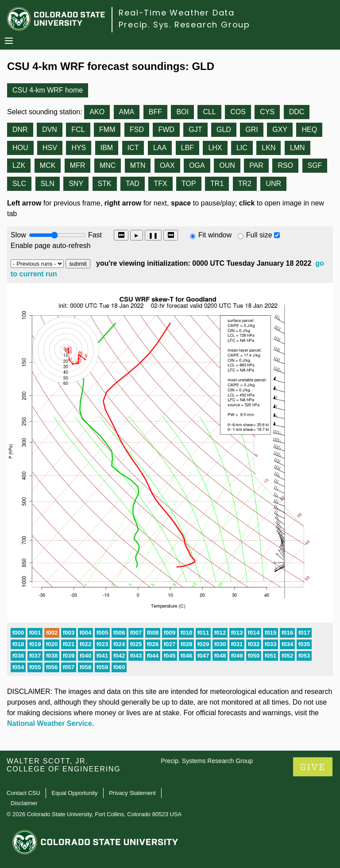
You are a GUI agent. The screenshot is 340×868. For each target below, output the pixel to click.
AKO (97, 112)
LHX (215, 148)
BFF (155, 112)
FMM (107, 130)
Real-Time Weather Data (177, 13)
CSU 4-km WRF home (48, 90)
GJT (195, 130)
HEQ (309, 130)
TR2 (245, 184)
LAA (160, 148)
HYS (79, 148)
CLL (209, 112)
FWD (166, 130)
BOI (182, 112)
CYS (267, 112)
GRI (251, 130)
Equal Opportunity (75, 793)
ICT (133, 148)
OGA (197, 165)
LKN (269, 148)
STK (105, 184)
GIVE (313, 767)
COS (238, 112)
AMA (127, 112)
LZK (19, 165)
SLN (48, 184)
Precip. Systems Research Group (207, 761)
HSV (50, 148)
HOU (20, 148)
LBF (187, 148)
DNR (20, 130)
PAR (256, 165)
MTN (138, 165)
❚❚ (153, 235)
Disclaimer (24, 803)
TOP (189, 184)
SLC (19, 184)
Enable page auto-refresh (51, 246)
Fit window (215, 235)
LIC (242, 148)
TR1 (217, 184)
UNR (273, 184)
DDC (297, 112)
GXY (280, 130)
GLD (224, 130)
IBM (107, 148)
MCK (48, 165)
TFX (160, 184)
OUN (227, 165)
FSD (137, 130)
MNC (108, 165)
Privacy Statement (132, 793)
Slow (18, 235)
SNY (76, 184)
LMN (297, 148)
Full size (259, 235)
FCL (78, 130)
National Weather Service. (50, 723)
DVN (50, 130)
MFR (78, 165)
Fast (94, 235)
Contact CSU (23, 793)
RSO (285, 165)
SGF (315, 165)
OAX (167, 165)
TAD (133, 184)
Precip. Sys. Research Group (184, 25)
